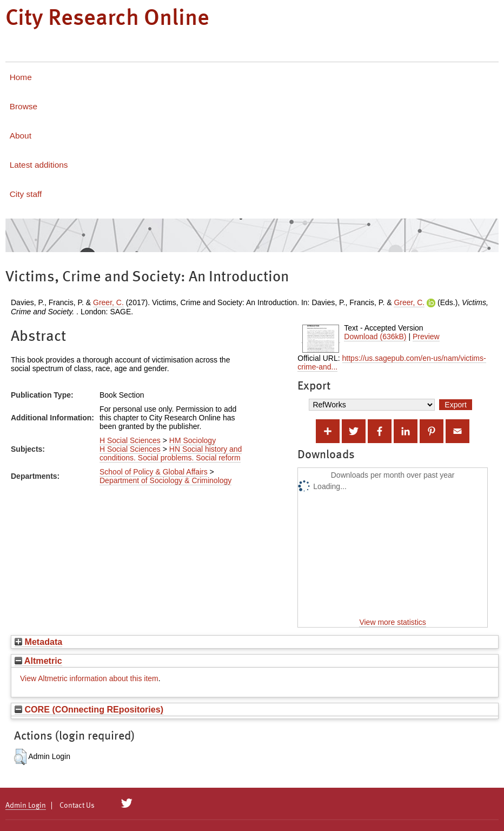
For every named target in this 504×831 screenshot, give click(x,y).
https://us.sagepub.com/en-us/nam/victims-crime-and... (392, 362)
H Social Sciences (130, 440)
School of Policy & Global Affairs (154, 472)
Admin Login (26, 806)
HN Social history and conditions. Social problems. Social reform (171, 453)
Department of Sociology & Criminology (165, 480)
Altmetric (38, 661)
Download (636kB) (375, 337)
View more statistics (392, 622)
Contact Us (77, 806)
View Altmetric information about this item (89, 678)
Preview (426, 337)
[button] (20, 757)
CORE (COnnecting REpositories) (89, 709)
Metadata (38, 642)
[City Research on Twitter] (127, 803)
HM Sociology (193, 440)
